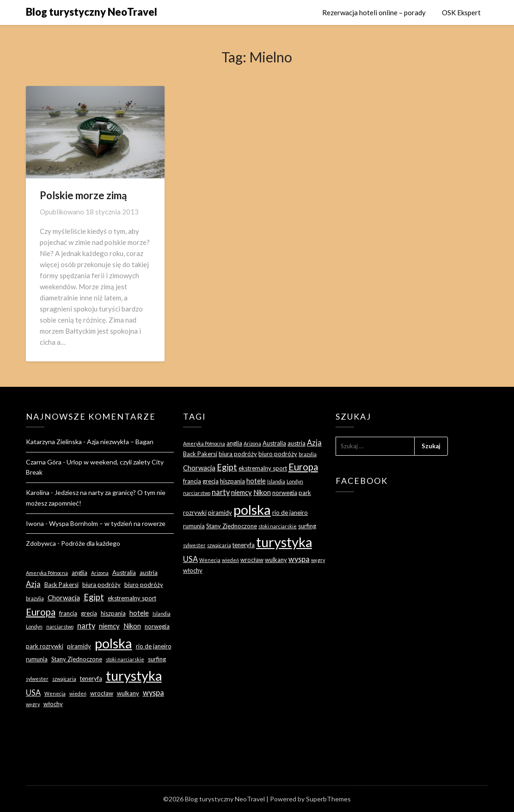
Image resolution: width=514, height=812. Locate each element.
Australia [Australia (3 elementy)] (124, 573)
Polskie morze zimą (83, 195)
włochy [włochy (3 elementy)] (53, 704)
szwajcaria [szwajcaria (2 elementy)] (64, 679)
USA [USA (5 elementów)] (33, 693)
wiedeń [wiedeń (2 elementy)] (78, 693)
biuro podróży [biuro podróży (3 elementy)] (144, 585)
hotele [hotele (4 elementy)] (139, 613)
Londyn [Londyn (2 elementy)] (34, 626)
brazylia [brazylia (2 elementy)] (35, 598)
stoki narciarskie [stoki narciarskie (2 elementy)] (125, 659)
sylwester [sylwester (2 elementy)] (37, 679)
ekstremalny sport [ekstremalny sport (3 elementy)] (132, 598)
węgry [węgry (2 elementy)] (33, 704)
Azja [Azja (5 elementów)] (33, 584)
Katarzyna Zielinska (54, 442)
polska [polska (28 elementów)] (113, 643)
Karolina (38, 492)
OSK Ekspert (461, 12)
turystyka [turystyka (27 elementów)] (134, 675)
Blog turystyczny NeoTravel (92, 12)
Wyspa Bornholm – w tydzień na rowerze (107, 523)
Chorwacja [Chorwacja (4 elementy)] (64, 598)
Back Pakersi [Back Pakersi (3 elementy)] (61, 585)
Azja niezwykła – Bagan (120, 442)
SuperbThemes (328, 799)
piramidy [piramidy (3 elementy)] (79, 646)
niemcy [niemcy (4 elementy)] (109, 626)
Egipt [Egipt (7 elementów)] (94, 597)
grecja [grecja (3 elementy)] (89, 613)
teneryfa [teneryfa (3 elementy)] (91, 678)
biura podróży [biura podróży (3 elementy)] (101, 585)
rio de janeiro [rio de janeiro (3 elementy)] (154, 646)
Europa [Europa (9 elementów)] (41, 612)
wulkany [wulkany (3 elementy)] (128, 693)
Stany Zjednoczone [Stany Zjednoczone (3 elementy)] (77, 659)
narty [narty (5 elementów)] (86, 626)
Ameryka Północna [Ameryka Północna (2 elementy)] (47, 573)
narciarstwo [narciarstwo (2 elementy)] (60, 626)
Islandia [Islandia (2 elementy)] (162, 614)
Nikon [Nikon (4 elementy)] (132, 626)
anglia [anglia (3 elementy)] (80, 573)
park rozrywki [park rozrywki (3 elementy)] (45, 646)
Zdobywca (41, 543)
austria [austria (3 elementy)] (149, 573)
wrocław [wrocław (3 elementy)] (102, 693)
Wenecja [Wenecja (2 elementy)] (55, 693)
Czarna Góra (44, 462)
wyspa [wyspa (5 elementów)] (153, 693)
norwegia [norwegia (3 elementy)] (157, 626)
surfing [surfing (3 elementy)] (157, 659)
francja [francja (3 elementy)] (68, 613)
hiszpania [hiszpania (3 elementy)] (113, 613)
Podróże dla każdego (91, 543)
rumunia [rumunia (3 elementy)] (37, 659)
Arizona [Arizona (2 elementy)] (100, 573)
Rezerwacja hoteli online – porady (374, 12)
